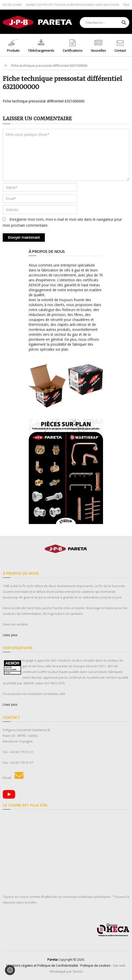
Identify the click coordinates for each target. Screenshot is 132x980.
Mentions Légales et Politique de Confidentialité (42, 965)
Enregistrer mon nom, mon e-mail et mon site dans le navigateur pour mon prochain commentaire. (62, 222)
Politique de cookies (95, 965)
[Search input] (102, 23)
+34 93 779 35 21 (21, 752)
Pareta (52, 959)
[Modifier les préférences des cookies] (10, 970)
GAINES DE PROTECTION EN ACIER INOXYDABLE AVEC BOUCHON (74, 5)
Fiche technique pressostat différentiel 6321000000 (44, 101)
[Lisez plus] (10, 635)
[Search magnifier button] (124, 23)
